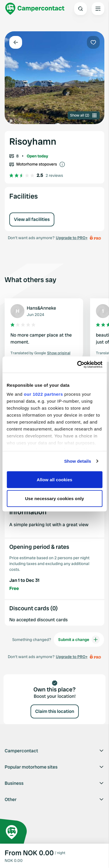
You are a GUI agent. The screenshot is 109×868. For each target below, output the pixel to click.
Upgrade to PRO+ (72, 238)
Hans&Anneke (41, 308)
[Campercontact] (35, 9)
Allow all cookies (54, 479)
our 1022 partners (43, 394)
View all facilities (32, 219)
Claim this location (55, 711)
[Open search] (81, 9)
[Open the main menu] (98, 9)
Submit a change (79, 640)
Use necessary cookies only (54, 499)
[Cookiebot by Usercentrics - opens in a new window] (78, 365)
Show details (78, 461)
